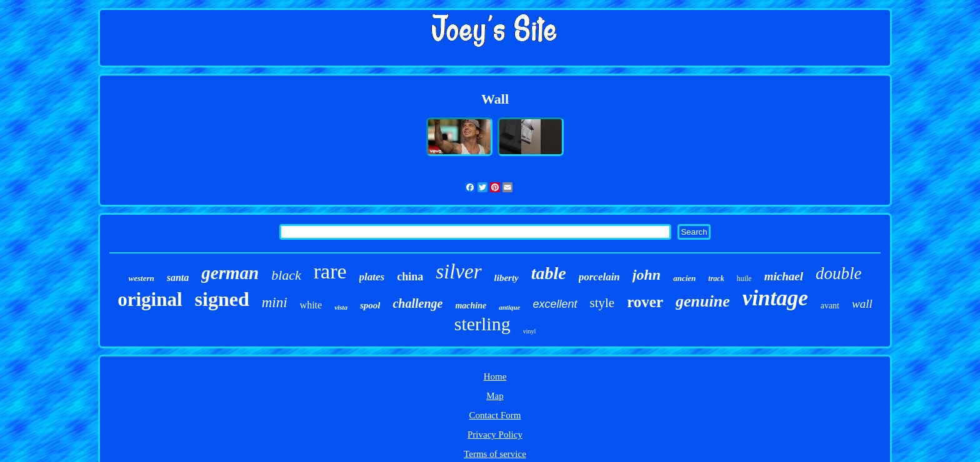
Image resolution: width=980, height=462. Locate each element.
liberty (507, 278)
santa (178, 278)
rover (645, 302)
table (549, 273)
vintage (775, 298)
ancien (684, 278)
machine (471, 306)
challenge (417, 303)
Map (495, 396)
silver (458, 272)
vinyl (530, 331)
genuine (703, 301)
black (286, 275)
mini (275, 302)
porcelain (599, 277)
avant (830, 306)
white (311, 305)
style (602, 303)
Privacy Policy (495, 435)
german (230, 273)
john (647, 275)
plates (372, 277)
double (839, 273)
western (142, 278)
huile (744, 278)
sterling (482, 324)
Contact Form (495, 415)
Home (495, 376)
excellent (555, 304)
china (410, 277)
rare (330, 271)
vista (341, 307)
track (716, 278)
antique (509, 307)
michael (784, 276)
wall (862, 304)
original (150, 299)
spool (370, 305)
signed (222, 299)
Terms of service (495, 454)
